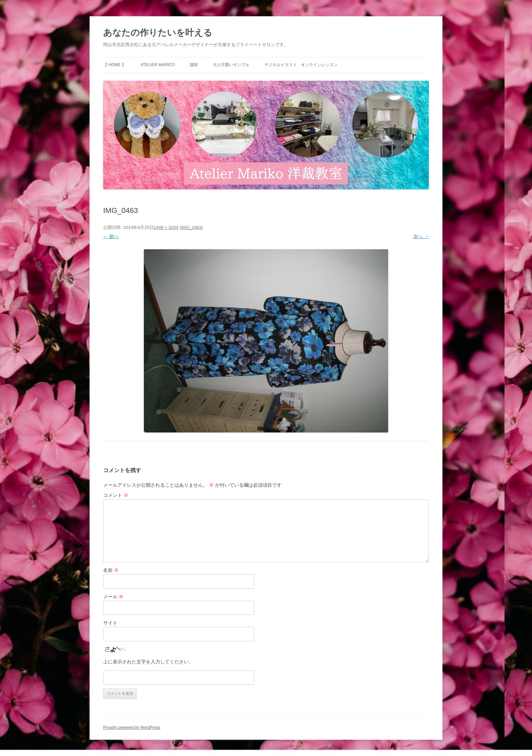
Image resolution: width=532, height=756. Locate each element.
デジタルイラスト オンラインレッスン (301, 65)
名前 (111, 570)
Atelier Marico (158, 65)
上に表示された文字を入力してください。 (148, 662)
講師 (194, 65)
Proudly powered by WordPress (132, 728)
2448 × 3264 (166, 227)
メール (113, 597)
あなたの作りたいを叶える (158, 33)
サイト (110, 623)
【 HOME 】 (115, 65)
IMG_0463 (191, 227)
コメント (116, 495)
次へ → (421, 236)
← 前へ (111, 236)
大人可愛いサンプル (231, 65)
